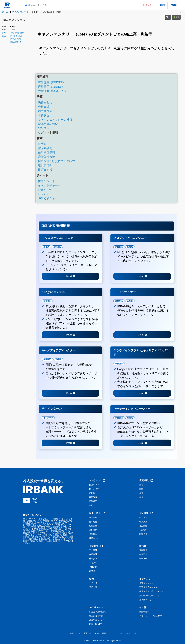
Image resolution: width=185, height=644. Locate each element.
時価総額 (93, 567)
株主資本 (93, 559)
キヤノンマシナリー (21, 12)
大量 (17, 33)
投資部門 (93, 501)
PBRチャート (46, 194)
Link (4, 36)
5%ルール (144, 559)
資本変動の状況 (48, 124)
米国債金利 (144, 612)
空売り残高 (45, 148)
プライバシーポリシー (126, 633)
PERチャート (46, 190)
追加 (176, 17)
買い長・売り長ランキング (151, 596)
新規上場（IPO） (97, 624)
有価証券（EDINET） (52, 82)
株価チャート (47, 181)
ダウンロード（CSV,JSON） (152, 616)
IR (11, 36)
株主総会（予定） (97, 616)
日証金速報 (45, 170)
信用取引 (93, 493)
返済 (141, 489)
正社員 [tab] (46, 247)
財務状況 (44, 115)
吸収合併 (143, 534)
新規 (141, 493)
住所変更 (143, 522)
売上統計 (93, 550)
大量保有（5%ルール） (53, 91)
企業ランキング (146, 583)
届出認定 (93, 526)
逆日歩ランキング (147, 600)
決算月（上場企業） (98, 612)
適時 (22, 33)
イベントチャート (49, 185)
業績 (20, 36)
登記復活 (143, 530)
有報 (12, 33)
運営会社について (92, 633)
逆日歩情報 (45, 165)
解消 (141, 497)
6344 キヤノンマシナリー (15, 21)
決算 (15, 36)
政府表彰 (93, 530)
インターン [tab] (48, 418)
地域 (162, 5)
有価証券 (143, 555)
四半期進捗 (45, 111)
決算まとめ (45, 102)
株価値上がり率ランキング (151, 591)
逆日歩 (92, 506)
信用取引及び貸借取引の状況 (57, 161)
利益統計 (93, 555)
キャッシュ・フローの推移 (55, 120)
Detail (70, 276)
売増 (141, 485)
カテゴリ (93, 583)
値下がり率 (94, 489)
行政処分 (93, 522)
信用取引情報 (47, 152)
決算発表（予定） (97, 620)
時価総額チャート (49, 198)
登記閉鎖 (143, 526)
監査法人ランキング (148, 587)
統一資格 (93, 518)
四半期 (13, 39)
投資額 (174, 5)
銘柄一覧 (93, 587)
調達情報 (93, 534)
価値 (19, 39)
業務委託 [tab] (57, 247)
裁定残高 (93, 497)
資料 (4, 33)
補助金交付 (94, 538)
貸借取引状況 (47, 157)
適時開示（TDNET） (51, 87)
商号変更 (143, 518)
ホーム (5, 12)
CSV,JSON (16, 42)
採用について (108, 633)
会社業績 (44, 107)
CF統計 (92, 563)
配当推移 (44, 128)
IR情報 (42, 144)
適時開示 (143, 550)
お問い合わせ (75, 633)
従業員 (92, 571)
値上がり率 (94, 485)
